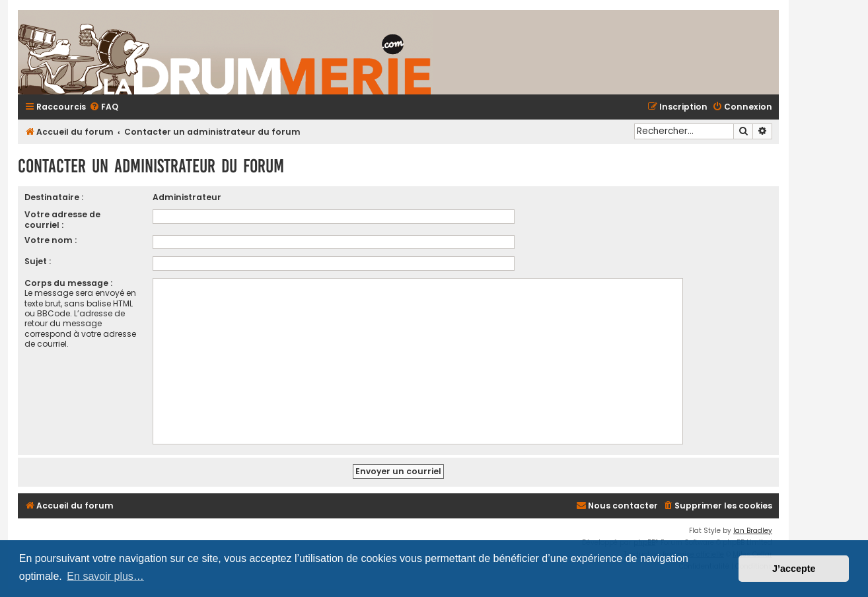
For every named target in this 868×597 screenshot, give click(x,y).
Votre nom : (51, 240)
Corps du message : (68, 283)
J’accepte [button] (794, 569)
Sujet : (38, 261)
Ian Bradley (753, 531)
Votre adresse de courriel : (62, 219)
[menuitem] (104, 107)
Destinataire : (54, 197)
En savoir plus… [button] (105, 576)
